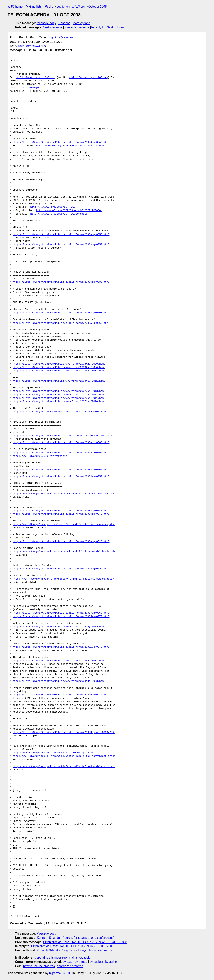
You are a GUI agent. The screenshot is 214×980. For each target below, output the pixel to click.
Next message (53, 27)
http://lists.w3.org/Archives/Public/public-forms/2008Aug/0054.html (61, 245)
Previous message (77, 27)
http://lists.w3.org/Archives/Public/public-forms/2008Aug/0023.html (61, 541)
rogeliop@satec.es (61, 37)
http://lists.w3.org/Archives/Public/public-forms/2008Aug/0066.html (61, 323)
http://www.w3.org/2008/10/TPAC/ (53, 207)
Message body (46, 23)
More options (81, 23)
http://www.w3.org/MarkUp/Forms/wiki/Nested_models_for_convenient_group (64, 756)
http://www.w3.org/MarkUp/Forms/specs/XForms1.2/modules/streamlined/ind (64, 494)
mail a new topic (80, 958)
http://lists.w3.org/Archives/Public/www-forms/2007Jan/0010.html (59, 402)
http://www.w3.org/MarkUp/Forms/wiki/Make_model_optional (53, 753)
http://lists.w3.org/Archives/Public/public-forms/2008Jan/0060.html (61, 470)
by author (112, 962)
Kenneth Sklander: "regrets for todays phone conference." (75, 938)
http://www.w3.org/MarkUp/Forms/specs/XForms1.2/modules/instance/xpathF (64, 524)
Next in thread (116, 27)
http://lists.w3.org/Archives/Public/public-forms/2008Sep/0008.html (61, 313)
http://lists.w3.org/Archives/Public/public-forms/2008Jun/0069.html (61, 613)
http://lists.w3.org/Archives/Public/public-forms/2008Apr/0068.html (61, 442)
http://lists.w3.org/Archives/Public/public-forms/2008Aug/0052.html (61, 234)
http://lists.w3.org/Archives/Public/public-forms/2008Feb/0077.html (61, 617)
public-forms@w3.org (71, 6)
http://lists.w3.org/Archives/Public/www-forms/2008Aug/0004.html (59, 367)
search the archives (70, 966)
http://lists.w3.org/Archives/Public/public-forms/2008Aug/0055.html (61, 569)
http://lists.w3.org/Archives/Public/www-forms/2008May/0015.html (59, 627)
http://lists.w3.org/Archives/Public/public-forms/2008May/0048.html (61, 695)
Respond (64, 23)
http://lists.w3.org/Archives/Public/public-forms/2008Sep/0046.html (61, 142)
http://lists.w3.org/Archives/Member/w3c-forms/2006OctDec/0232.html (61, 412)
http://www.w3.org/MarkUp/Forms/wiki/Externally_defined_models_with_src (64, 767)
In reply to (98, 27)
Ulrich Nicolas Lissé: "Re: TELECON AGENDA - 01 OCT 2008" (85, 942)
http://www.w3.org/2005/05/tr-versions (40, 456)
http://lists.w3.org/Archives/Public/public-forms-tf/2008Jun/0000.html (63, 436)
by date (67, 962)
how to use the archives (39, 966)
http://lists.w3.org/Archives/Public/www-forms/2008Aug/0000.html (59, 364)
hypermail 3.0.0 (59, 973)
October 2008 (98, 6)
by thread (81, 962)
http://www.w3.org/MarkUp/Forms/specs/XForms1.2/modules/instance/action (64, 579)
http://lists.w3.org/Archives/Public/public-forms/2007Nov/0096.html (61, 453)
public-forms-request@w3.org (35, 77)
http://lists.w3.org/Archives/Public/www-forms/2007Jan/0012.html (59, 395)
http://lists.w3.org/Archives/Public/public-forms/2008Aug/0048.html (61, 647)
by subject (96, 962)
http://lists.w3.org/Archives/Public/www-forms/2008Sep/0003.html (59, 371)
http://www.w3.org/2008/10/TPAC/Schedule (59, 214)
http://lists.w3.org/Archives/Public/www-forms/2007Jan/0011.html (59, 398)
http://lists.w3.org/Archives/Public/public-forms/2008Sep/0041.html (61, 511)
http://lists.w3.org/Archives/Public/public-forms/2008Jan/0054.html (61, 477)
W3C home (15, 6)
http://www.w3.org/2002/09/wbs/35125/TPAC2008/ (69, 210)
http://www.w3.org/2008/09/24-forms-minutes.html (71, 146)
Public (49, 6)
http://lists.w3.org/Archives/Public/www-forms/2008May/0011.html (59, 381)
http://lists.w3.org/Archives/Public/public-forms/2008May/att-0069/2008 (64, 732)
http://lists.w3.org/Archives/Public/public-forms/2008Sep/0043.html (61, 514)
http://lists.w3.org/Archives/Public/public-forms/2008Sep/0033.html (61, 282)
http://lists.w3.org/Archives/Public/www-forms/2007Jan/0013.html (59, 391)
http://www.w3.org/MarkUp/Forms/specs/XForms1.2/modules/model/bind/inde (64, 552)
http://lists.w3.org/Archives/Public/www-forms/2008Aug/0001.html (59, 661)
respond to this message (50, 958)
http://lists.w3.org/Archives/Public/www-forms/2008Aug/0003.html (59, 681)
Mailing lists (34, 6)
